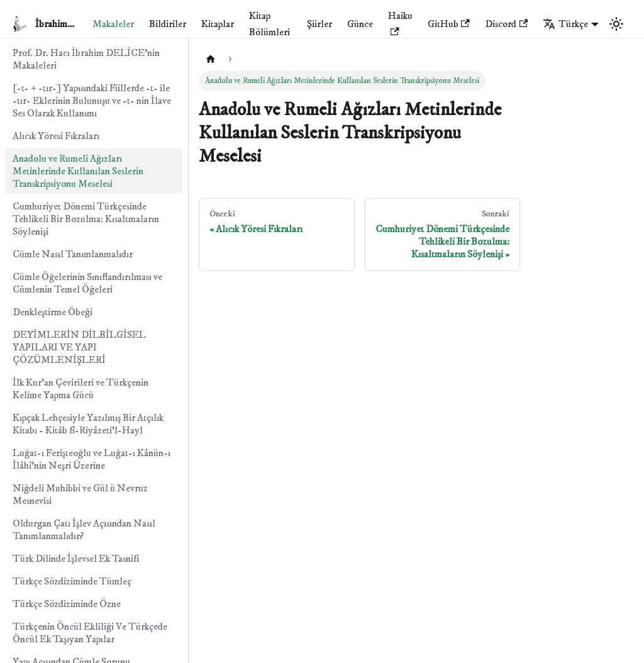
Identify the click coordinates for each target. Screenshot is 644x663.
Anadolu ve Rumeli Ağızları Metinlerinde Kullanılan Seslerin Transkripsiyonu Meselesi (78, 171)
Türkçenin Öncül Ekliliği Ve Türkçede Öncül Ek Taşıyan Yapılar (90, 633)
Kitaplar (218, 24)
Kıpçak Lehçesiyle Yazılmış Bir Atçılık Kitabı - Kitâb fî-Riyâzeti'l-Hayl (88, 424)
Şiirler (319, 24)
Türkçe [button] (565, 24)
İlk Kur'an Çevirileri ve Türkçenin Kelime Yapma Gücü (80, 389)
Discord (506, 24)
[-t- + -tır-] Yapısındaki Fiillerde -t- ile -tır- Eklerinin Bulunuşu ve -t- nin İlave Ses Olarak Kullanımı (92, 101)
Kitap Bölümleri (269, 24)
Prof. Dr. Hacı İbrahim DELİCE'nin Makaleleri (86, 59)
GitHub (449, 24)
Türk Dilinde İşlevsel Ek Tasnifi (76, 559)
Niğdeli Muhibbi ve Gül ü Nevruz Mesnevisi (80, 494)
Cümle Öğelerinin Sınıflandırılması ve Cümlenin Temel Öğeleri (87, 283)
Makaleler (113, 24)
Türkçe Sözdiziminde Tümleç (72, 581)
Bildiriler (168, 24)
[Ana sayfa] (211, 59)
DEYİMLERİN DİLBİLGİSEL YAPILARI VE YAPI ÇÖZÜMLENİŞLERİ (79, 347)
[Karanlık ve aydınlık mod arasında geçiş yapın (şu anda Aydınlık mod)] (616, 24)
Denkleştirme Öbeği (53, 312)
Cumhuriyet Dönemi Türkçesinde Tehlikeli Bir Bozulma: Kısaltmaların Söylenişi (86, 219)
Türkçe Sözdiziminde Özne (67, 604)
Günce (360, 24)
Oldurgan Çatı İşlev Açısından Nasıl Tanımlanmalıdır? (84, 530)
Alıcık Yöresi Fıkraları (56, 136)
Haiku (400, 22)
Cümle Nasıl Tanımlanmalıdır (73, 254)
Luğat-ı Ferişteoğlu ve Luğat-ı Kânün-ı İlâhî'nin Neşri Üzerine (92, 459)
